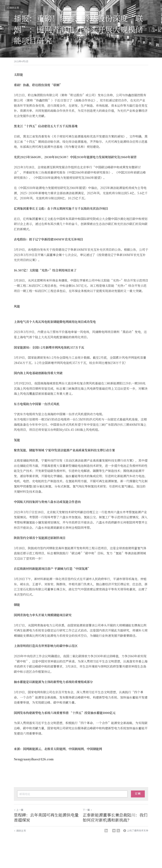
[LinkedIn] (106, 831)
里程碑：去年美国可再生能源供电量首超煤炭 (46, 817)
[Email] (114, 831)
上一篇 (19, 810)
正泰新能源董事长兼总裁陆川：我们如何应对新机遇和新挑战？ (115, 817)
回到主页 (13, 8)
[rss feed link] (118, 831)
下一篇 (87, 810)
